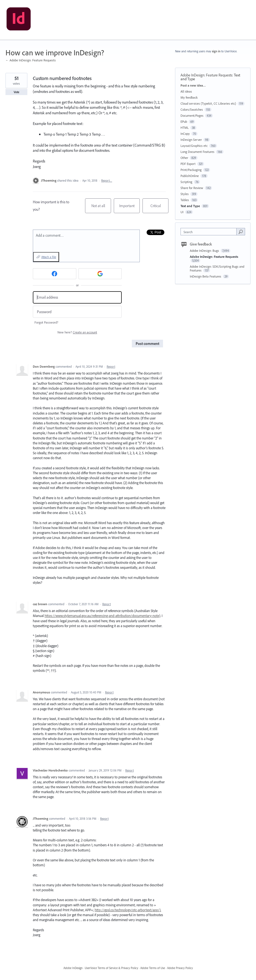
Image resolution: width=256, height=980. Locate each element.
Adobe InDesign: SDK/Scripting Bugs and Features (217, 268)
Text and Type (190, 206)
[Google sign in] (100, 274)
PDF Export (188, 164)
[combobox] (210, 232)
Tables (185, 200)
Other (184, 158)
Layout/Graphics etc (194, 146)
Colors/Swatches (192, 109)
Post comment (147, 344)
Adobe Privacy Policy (180, 968)
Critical (160, 208)
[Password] (77, 312)
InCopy (185, 134)
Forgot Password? (46, 322)
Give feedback (201, 244)
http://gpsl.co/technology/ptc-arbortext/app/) (128, 910)
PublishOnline (190, 176)
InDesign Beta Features (206, 276)
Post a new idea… (193, 85)
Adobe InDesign (73, 968)
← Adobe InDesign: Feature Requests (31, 60)
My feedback (189, 97)
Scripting (186, 182)
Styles (185, 194)
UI (182, 212)
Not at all (101, 208)
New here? (77, 332)
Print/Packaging (191, 170)
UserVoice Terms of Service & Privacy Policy (111, 968)
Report (111, 367)
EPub (184, 122)
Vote (17, 92)
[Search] (241, 232)
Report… (107, 181)
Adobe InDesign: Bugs (205, 251)
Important (130, 208)
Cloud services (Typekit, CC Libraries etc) (208, 103)
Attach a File (49, 257)
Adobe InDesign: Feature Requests (206, 75)
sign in (216, 51)
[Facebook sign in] (55, 274)
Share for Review (192, 188)
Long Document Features (197, 152)
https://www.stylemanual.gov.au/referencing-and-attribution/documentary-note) (102, 616)
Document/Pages (192, 115)
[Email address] (77, 297)
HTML (185, 128)
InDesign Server (191, 140)
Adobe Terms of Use (153, 968)
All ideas (186, 91)
